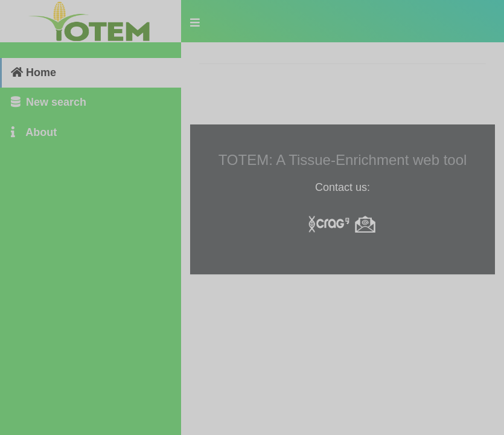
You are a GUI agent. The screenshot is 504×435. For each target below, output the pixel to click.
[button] (195, 21)
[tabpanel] (343, 163)
